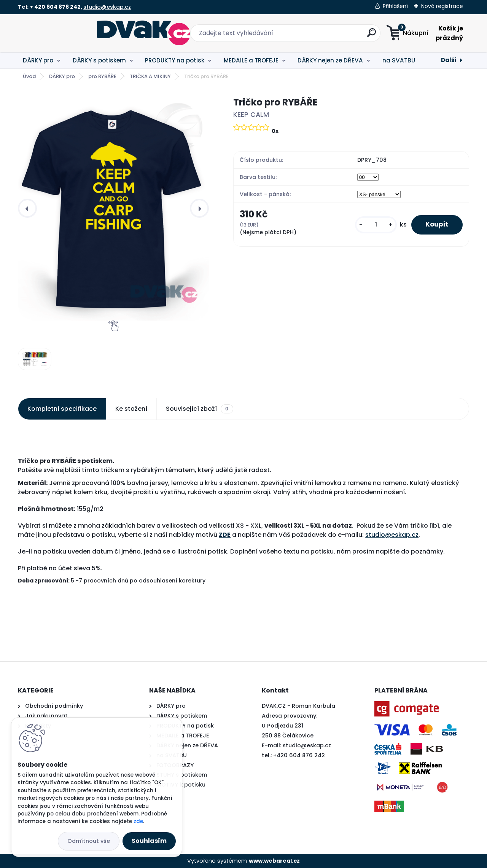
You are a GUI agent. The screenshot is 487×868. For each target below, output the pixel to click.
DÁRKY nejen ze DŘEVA (330, 60)
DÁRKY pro (38, 60)
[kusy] (374, 225)
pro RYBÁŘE (102, 76)
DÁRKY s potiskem (99, 60)
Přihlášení (395, 6)
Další (449, 60)
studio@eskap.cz (107, 7)
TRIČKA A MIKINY (150, 76)
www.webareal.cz (274, 861)
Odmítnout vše (89, 841)
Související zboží (199, 409)
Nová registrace (442, 6)
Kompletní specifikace (62, 409)
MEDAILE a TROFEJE (251, 60)
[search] (319, 36)
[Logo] (64, 33)
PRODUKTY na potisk (175, 60)
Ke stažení (131, 409)
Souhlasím (149, 841)
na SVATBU (399, 60)
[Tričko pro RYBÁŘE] (113, 208)
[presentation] (27, 208)
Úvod (29, 76)
